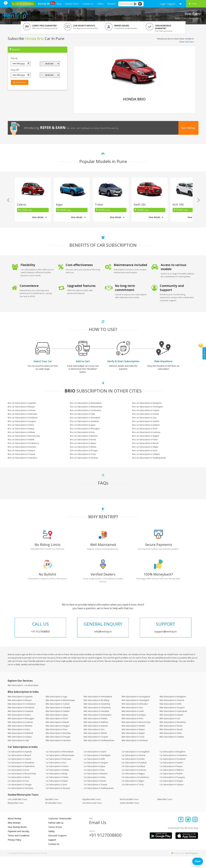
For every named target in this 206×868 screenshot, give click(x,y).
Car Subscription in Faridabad (173, 771)
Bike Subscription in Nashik (133, 738)
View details (39, 217)
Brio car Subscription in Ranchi (145, 443)
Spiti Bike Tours (52, 811)
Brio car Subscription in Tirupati (21, 454)
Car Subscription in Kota (94, 781)
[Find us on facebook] (181, 831)
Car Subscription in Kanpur (171, 778)
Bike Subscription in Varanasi (58, 752)
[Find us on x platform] (188, 831)
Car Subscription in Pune (18, 792)
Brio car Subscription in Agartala (22, 403)
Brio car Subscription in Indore (21, 425)
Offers (100, 4)
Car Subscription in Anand (95, 763)
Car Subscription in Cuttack (19, 771)
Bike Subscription (15, 697)
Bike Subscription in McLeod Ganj (136, 734)
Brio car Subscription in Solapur (21, 451)
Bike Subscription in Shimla (95, 745)
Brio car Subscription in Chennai (22, 410)
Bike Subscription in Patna (19, 741)
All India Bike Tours (53, 815)
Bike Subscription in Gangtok (58, 719)
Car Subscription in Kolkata (57, 781)
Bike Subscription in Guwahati (21, 723)
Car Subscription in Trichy (133, 796)
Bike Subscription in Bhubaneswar (60, 712)
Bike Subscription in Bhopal (20, 712)
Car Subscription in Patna (95, 789)
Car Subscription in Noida (19, 789)
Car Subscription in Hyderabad (21, 778)
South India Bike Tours (129, 815)
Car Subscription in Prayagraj (172, 789)
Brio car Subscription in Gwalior (146, 421)
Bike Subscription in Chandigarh (135, 712)
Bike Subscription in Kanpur (171, 727)
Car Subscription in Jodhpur (134, 778)
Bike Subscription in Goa (132, 719)
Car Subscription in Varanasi (58, 800)
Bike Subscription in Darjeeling (97, 716)
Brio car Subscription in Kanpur (21, 429)
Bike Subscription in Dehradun (135, 716)
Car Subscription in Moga (57, 785)
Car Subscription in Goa (56, 774)
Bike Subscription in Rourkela (58, 745)
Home (177, 18)
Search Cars (20, 82)
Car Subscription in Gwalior (171, 774)
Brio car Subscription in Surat (145, 451)
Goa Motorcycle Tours (92, 815)
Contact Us (88, 4)
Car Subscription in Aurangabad (135, 763)
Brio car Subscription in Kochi (145, 429)
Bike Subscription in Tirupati (96, 748)
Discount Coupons (57, 847)
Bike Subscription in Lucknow (20, 734)
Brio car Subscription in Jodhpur (146, 425)
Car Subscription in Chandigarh (97, 767)
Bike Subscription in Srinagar (58, 748)
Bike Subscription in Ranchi (171, 741)
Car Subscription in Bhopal (19, 767)
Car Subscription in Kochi (19, 781)
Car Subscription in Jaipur (95, 778)
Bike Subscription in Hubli (133, 723)
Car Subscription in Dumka (133, 771)
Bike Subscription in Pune (57, 741)
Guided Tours (72, 4)
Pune (192, 18)
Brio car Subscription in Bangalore (147, 403)
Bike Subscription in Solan (171, 745)
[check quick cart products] (180, 4)
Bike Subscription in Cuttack (58, 716)
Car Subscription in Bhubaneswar (60, 767)
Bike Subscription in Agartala (20, 708)
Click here (189, 42)
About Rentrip (15, 830)
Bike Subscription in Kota (132, 730)
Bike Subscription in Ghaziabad (97, 719)
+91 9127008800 (105, 847)
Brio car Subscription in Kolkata (21, 432)
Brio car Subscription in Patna (145, 440)
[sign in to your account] (168, 4)
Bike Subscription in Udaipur (172, 748)
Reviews (111, 4)
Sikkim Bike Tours (165, 811)
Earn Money (188, 128)
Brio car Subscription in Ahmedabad (86, 403)
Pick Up (14, 58)
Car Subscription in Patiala (57, 789)
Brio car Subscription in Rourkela (22, 447)
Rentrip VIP (45, 3)
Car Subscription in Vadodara (21, 800)
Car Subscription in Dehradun (58, 771)
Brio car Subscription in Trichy (83, 454)
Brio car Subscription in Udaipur (146, 454)
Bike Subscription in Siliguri (133, 745)
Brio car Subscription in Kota (82, 432)
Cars (185, 18)
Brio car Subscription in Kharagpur (85, 429)
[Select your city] (196, 4)
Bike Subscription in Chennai (172, 712)
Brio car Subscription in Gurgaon (22, 421)
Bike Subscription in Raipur (133, 741)
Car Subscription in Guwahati (134, 774)
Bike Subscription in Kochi (57, 730)
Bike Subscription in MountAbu (173, 734)
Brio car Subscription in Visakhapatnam (149, 458)
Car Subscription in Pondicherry (135, 789)
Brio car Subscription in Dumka (146, 414)
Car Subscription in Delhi (94, 771)
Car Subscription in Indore (57, 778)
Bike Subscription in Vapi (18, 752)
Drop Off (15, 70)
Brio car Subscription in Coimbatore (86, 410)
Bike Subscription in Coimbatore (22, 716)
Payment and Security (19, 843)
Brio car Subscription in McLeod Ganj (24, 436)
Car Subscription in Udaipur (172, 796)
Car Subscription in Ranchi (95, 792)
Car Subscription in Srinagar (20, 796)
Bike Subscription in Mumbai (20, 738)
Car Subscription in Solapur (171, 792)
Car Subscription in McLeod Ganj (22, 785)
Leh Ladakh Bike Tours (17, 811)
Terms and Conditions (19, 847)
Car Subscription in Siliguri (133, 792)
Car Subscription (31, 697)
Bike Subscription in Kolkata (96, 730)
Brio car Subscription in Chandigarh (148, 407)
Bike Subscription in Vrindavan (135, 752)
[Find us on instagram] (195, 831)
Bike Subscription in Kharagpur (21, 730)
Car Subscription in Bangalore (173, 763)
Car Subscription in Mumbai (96, 785)
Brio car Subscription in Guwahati (84, 421)
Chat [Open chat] (198, 861)
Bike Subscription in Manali (57, 734)
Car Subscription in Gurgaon (96, 774)
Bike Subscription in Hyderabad (173, 723)
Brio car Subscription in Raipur (83, 443)
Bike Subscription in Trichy (133, 748)
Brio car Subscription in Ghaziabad (85, 418)
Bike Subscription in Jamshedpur (98, 727)
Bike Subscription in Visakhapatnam (99, 752)
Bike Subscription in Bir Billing (96, 712)
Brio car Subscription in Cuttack (146, 410)
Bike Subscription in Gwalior (58, 723)
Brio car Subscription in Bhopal (21, 407)
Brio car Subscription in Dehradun (22, 414)
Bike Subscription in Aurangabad (136, 708)
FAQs (204, 353)
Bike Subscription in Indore (19, 727)
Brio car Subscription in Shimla (83, 447)
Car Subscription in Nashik (171, 785)
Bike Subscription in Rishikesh (20, 745)
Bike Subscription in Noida (171, 738)
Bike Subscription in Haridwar (96, 723)
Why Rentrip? (14, 834)
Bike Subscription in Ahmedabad (98, 708)
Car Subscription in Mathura (172, 781)
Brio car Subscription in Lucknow (146, 432)
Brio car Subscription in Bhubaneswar (86, 407)
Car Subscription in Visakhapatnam (99, 800)
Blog (59, 4)
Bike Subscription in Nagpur (58, 738)
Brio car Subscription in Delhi (82, 414)
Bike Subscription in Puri (94, 741)
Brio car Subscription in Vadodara (22, 458)
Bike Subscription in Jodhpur (134, 727)
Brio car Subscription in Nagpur (146, 436)
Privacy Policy (14, 851)
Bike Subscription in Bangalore (173, 708)
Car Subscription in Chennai (134, 767)
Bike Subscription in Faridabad (21, 719)
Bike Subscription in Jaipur (57, 727)
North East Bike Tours (129, 811)
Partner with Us (56, 834)
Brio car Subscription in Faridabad (23, 418)
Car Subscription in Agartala (20, 763)
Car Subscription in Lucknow (134, 781)
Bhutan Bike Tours (16, 815)
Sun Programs (192, 865)
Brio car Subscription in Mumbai (84, 436)
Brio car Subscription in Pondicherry (23, 443)
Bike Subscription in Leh (170, 730)
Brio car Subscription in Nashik (21, 440)
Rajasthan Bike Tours (91, 811)
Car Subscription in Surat (56, 796)
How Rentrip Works (17, 839)
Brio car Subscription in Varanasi (84, 458)
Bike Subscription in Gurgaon (172, 719)
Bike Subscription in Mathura (96, 734)
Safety (51, 843)
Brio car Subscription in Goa (144, 418)
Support (52, 851)
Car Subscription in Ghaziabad (21, 774)
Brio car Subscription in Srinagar (84, 451)
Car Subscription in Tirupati (95, 796)
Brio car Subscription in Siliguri (145, 447)
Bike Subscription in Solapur (20, 748)
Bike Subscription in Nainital (96, 738)
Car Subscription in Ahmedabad (60, 763)
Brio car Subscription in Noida (83, 440)
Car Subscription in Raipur (57, 792)
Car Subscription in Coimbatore (173, 767)
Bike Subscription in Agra (56, 708)
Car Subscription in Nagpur (133, 785)
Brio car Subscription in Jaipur (83, 425)
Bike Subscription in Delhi (171, 716)
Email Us (98, 834)
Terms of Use (55, 839)
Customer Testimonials (60, 830)
